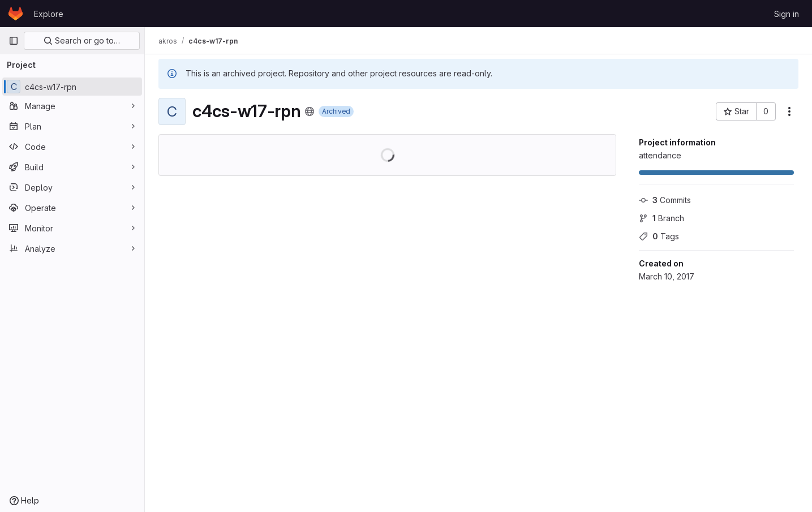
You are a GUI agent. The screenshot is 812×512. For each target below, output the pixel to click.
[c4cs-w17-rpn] (72, 87)
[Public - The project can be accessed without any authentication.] (310, 111)
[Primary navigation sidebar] (14, 41)
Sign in (787, 14)
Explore (49, 14)
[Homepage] (16, 14)
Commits (665, 200)
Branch (661, 218)
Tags (659, 236)
